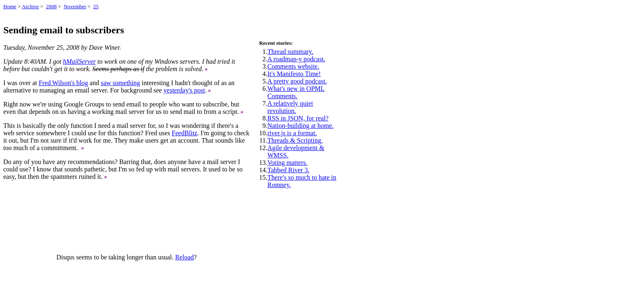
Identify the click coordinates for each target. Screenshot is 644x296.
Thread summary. (290, 52)
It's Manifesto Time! (294, 74)
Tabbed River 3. (288, 170)
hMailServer (79, 61)
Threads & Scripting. (295, 140)
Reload (184, 257)
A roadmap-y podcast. (296, 59)
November (75, 6)
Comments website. (293, 66)
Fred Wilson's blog (63, 83)
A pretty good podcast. (297, 81)
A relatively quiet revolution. (290, 107)
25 (96, 6)
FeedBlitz (184, 133)
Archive (30, 6)
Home (10, 6)
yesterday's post (184, 90)
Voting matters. (287, 163)
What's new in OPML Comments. (296, 92)
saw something (120, 83)
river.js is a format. (292, 133)
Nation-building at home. (300, 126)
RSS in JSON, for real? (298, 118)
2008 (51, 6)
